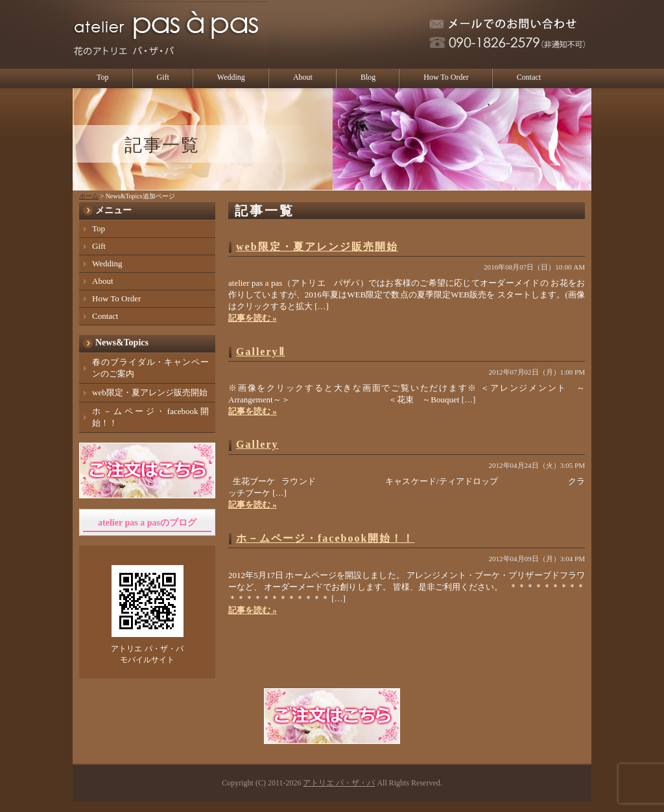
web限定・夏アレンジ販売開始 (317, 247)
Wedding (231, 77)
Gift (163, 77)
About (303, 77)
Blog (368, 77)
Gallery (257, 444)
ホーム (89, 196)
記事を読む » (253, 318)
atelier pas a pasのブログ (147, 523)
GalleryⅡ (261, 352)
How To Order (446, 77)
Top (103, 77)
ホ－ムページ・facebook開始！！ (325, 538)
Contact (529, 77)
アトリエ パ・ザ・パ (339, 783)
